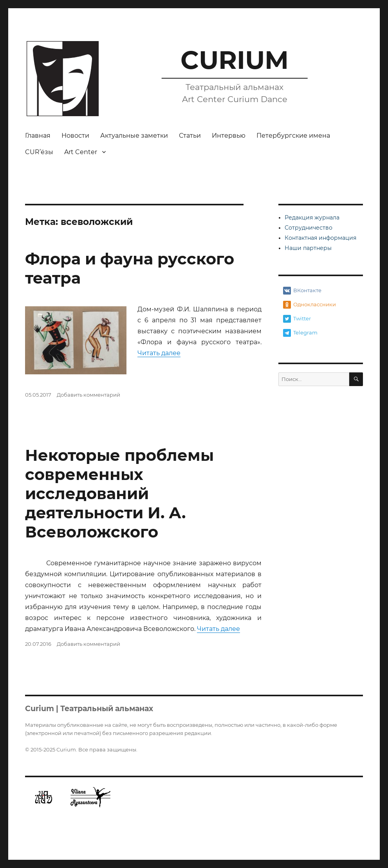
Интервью (229, 136)
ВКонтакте (302, 291)
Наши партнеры (308, 248)
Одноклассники (309, 305)
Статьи (190, 136)
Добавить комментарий (88, 395)
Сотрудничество (309, 228)
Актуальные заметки (134, 136)
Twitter (297, 319)
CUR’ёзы (39, 152)
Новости (75, 136)
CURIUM (235, 60)
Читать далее (159, 353)
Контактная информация (320, 238)
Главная (38, 136)
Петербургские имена (293, 136)
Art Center (81, 152)
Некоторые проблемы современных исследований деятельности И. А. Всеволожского (119, 493)
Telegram (300, 333)
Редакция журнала (312, 217)
